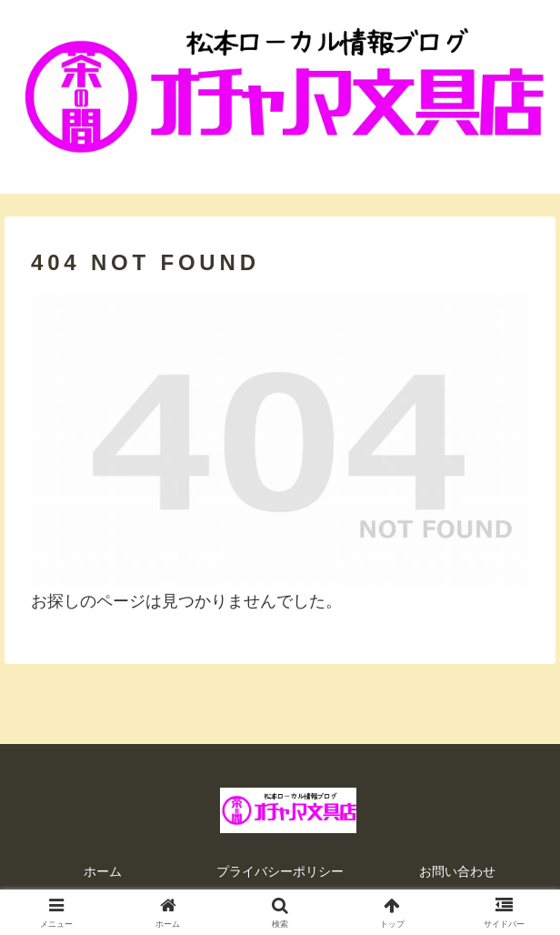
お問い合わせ (457, 871)
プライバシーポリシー (280, 871)
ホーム (103, 871)
